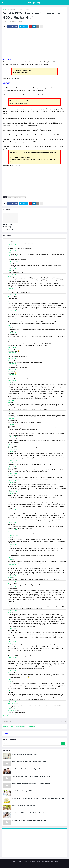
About (42, 862)
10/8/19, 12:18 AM (13, 256)
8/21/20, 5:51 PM (12, 610)
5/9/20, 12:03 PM (12, 437)
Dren (9, 605)
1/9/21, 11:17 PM (12, 658)
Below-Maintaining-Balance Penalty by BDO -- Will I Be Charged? (32, 776)
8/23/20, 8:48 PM (12, 652)
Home (5, 9)
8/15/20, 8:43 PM (12, 587)
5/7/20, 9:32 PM (12, 340)
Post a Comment (8, 716)
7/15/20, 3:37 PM (12, 545)
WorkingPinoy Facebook (52, 862)
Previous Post (7, 721)
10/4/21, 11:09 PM (13, 709)
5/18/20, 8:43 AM (13, 461)
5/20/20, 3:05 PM (12, 481)
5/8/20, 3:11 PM (12, 358)
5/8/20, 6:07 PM (12, 369)
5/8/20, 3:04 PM (12, 353)
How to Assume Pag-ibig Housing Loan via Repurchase (19, 727)
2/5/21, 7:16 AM (12, 679)
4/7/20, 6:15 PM (12, 269)
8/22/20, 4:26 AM (13, 628)
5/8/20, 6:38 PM (12, 380)
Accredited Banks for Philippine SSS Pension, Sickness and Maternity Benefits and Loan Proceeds (38, 799)
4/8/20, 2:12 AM (12, 289)
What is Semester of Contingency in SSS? (24, 754)
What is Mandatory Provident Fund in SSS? (24, 806)
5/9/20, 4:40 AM (12, 400)
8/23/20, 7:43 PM (12, 641)
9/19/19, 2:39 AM (13, 250)
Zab (9, 241)
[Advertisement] (34, 44)
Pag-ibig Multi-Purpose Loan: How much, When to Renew (29, 820)
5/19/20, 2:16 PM (12, 473)
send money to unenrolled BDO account (19, 9)
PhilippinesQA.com (15, 862)
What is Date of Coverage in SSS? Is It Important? (27, 791)
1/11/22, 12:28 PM (13, 714)
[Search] (32, 744)
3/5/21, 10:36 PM (12, 701)
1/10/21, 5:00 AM (13, 670)
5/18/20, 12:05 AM (13, 450)
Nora (9, 276)
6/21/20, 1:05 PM (12, 510)
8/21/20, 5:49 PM (12, 603)
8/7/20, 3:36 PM (12, 565)
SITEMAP (6, 733)
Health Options (12, 711)
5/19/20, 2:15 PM (12, 466)
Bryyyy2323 (11, 703)
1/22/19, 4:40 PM (12, 245)
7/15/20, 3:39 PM (12, 552)
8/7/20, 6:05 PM (12, 576)
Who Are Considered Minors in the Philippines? (26, 769)
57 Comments (23, 22)
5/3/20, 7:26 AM (12, 325)
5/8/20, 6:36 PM (12, 375)
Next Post (63, 721)
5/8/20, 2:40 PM (12, 347)
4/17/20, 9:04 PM (12, 311)
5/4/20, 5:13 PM (12, 333)
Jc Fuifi (10, 559)
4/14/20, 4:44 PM (12, 294)
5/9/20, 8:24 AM (12, 419)
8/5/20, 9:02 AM (12, 557)
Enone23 (10, 263)
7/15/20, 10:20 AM (13, 530)
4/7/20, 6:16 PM (12, 274)
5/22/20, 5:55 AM (13, 492)
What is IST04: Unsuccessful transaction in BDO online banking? (9, 227)
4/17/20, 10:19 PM (13, 318)
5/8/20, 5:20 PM (12, 364)
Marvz (10, 252)
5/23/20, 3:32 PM (12, 499)
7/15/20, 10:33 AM (13, 535)
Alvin (9, 402)
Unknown (11, 247)
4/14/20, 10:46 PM (13, 300)
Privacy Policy (36, 862)
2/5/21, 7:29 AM (12, 690)
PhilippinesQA (34, 3)
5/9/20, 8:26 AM (12, 424)
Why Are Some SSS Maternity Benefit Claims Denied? (28, 813)
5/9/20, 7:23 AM (12, 411)
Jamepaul (10, 501)
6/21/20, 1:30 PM (12, 523)
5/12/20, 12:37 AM (13, 444)
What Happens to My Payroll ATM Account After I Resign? (29, 762)
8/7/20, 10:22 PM (12, 581)
